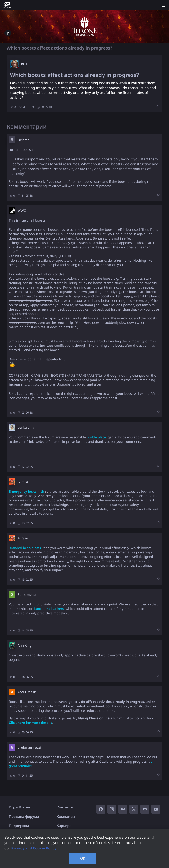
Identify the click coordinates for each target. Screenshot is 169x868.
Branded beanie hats (25, 548)
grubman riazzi (29, 747)
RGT (24, 64)
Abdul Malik (27, 692)
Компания (66, 816)
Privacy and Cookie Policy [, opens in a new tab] (34, 848)
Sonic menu (27, 595)
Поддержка (19, 826)
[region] (84, 849)
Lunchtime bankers (49, 609)
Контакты (65, 807)
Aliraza (23, 482)
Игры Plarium (21, 807)
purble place (96, 437)
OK (83, 858)
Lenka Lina (26, 428)
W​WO (22, 211)
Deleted (24, 140)
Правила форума (24, 816)
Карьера (64, 826)
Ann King (25, 646)
